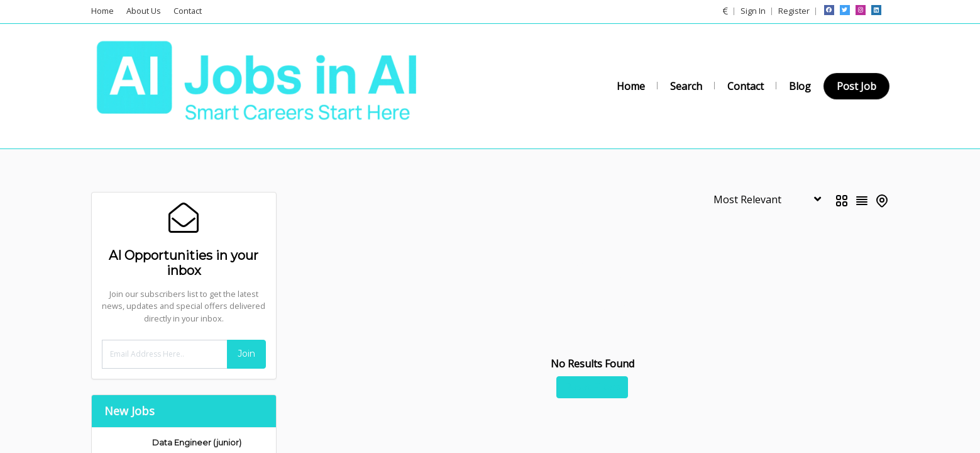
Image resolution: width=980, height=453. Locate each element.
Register (794, 11)
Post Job (856, 86)
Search (686, 86)
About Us (144, 11)
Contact (188, 11)
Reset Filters (592, 387)
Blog (800, 86)
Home (102, 11)
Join (246, 354)
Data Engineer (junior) (197, 443)
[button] (725, 11)
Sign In (753, 11)
